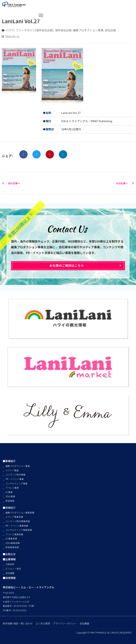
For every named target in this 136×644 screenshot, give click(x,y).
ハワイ (10, 30)
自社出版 (110, 30)
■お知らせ (9, 554)
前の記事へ (11, 183)
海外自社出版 (63, 30)
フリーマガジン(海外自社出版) (35, 30)
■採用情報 (9, 578)
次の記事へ (125, 183)
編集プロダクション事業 (88, 30)
